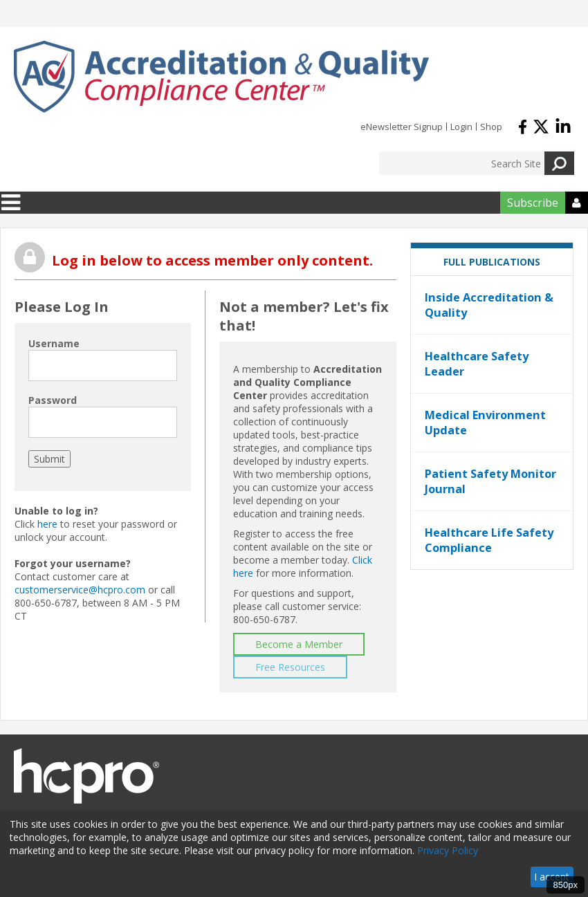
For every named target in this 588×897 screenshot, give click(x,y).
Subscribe (533, 203)
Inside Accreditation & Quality (489, 305)
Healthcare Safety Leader (477, 364)
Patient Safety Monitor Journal (490, 481)
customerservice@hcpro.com (80, 590)
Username (54, 343)
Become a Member (299, 644)
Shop (491, 127)
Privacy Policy (448, 850)
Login (461, 127)
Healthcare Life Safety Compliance (489, 540)
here (47, 524)
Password (53, 400)
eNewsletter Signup (402, 127)
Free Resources (290, 667)
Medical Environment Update (485, 423)
